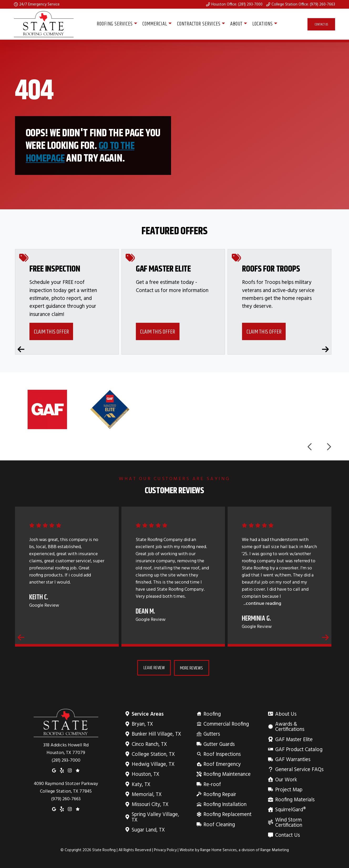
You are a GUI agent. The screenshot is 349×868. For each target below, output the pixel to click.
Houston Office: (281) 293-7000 (237, 4)
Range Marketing (275, 850)
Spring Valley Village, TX (157, 817)
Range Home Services (219, 850)
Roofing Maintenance (227, 774)
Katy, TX (141, 784)
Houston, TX (145, 774)
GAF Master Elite (294, 739)
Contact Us (321, 24)
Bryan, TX (142, 724)
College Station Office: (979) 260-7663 (303, 4)
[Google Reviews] (78, 770)
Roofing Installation (225, 804)
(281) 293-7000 (66, 760)
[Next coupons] (325, 349)
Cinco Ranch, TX (149, 744)
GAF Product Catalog (298, 749)
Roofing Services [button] (115, 24)
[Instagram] (70, 770)
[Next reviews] (325, 637)
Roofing (212, 714)
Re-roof (212, 784)
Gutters (212, 734)
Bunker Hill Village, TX (156, 734)
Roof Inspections (222, 754)
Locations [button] (263, 24)
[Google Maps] (54, 770)
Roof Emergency (222, 764)
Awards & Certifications (300, 726)
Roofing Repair (220, 794)
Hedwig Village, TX (153, 764)
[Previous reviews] (21, 637)
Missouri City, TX (150, 804)
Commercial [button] (155, 24)
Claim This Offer (51, 332)
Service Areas (148, 714)
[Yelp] (62, 770)
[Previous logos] (310, 447)
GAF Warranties (292, 759)
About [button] (236, 24)
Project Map (288, 789)
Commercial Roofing (226, 724)
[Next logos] (329, 447)
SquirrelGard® (290, 809)
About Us (285, 714)
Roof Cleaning (219, 824)
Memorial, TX (147, 794)
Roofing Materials (294, 799)
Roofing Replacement (227, 814)
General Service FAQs (299, 769)
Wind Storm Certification (300, 822)
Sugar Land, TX (148, 830)
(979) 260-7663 (66, 799)
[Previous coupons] (21, 349)
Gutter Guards (219, 744)
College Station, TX (153, 754)
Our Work (286, 779)
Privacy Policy (165, 850)
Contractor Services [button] (199, 24)
